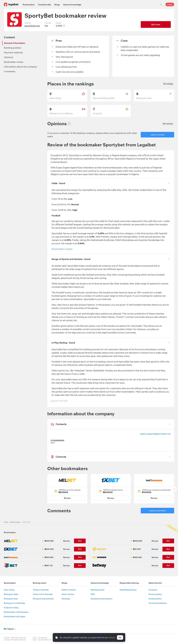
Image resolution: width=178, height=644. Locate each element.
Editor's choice (69, 590)
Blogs (57, 5)
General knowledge (72, 5)
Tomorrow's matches (43, 594)
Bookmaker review (14, 62)
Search (161, 4)
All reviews (168, 124)
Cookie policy (155, 599)
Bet (168, 549)
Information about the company (20, 67)
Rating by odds (11, 594)
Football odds (44, 5)
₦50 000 (137, 549)
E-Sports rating (11, 608)
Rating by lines (11, 599)
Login (170, 4)
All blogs (66, 599)
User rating (9, 590)
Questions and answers (101, 599)
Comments (10, 71)
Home (6, 522)
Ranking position (13, 48)
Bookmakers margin (61, 249)
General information (15, 43)
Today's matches (41, 590)
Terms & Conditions (158, 603)
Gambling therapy (128, 590)
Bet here (156, 24)
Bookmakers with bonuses (16, 612)
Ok (120, 637)
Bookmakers (29, 5)
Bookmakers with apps (15, 616)
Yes (46, 26)
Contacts (153, 590)
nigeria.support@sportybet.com (155, 434)
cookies (111, 637)
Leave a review (157, 135)
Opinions (9, 57)
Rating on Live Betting (14, 603)
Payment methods (13, 52)
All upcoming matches (43, 599)
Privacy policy (155, 594)
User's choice (68, 594)
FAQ (93, 594)
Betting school (98, 590)
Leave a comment (157, 511)
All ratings (168, 84)
